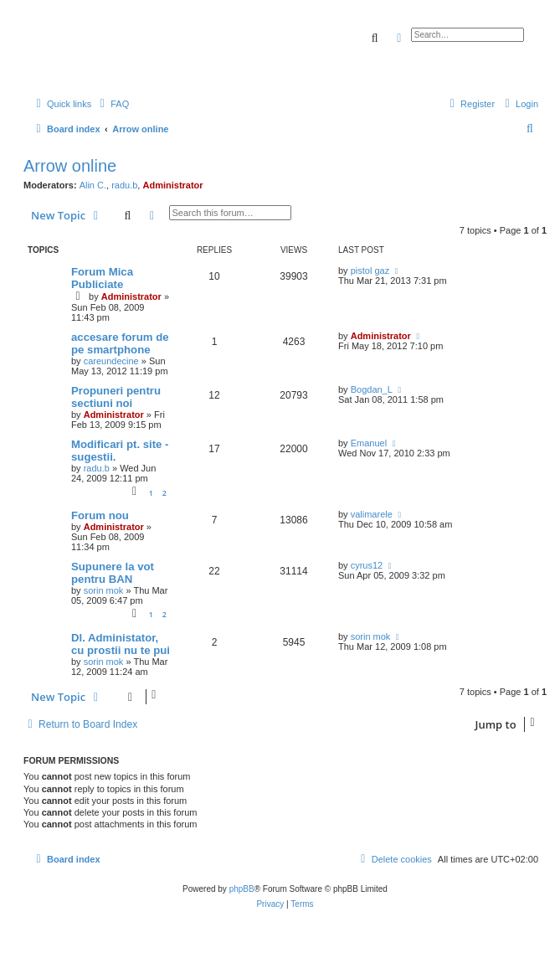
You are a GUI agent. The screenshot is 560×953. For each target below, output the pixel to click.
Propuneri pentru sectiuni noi (116, 397)
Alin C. (93, 185)
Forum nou (100, 515)
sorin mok (104, 590)
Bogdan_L (372, 389)
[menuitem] (112, 104)
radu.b (124, 185)
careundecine (111, 361)
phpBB (242, 889)
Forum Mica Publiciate (102, 278)
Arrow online (70, 166)
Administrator (172, 185)
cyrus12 (367, 565)
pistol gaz (370, 270)
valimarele (372, 514)
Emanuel (369, 443)
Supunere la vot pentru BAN (113, 573)
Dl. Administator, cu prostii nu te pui (121, 644)
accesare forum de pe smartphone (120, 343)
